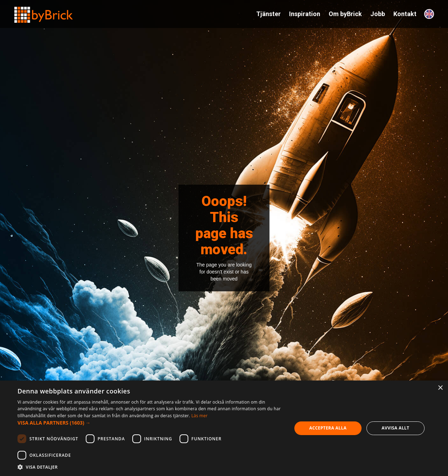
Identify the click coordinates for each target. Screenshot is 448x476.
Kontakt (405, 14)
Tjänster (268, 14)
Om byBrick (345, 14)
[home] (44, 12)
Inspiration (305, 14)
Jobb (378, 14)
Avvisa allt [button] (395, 428)
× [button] (440, 388)
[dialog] (224, 428)
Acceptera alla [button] (328, 428)
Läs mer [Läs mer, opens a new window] (200, 416)
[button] (151, 423)
